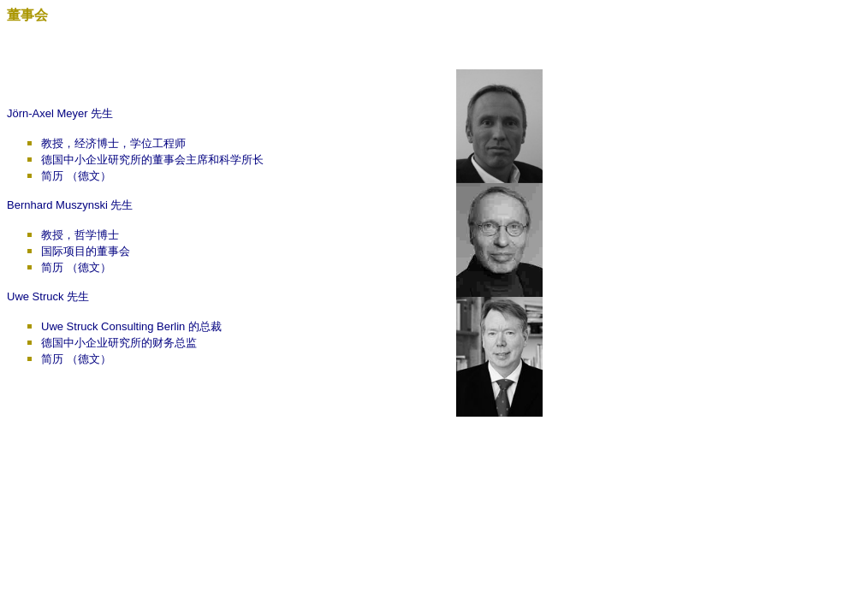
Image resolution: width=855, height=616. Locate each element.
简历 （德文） (76, 176)
